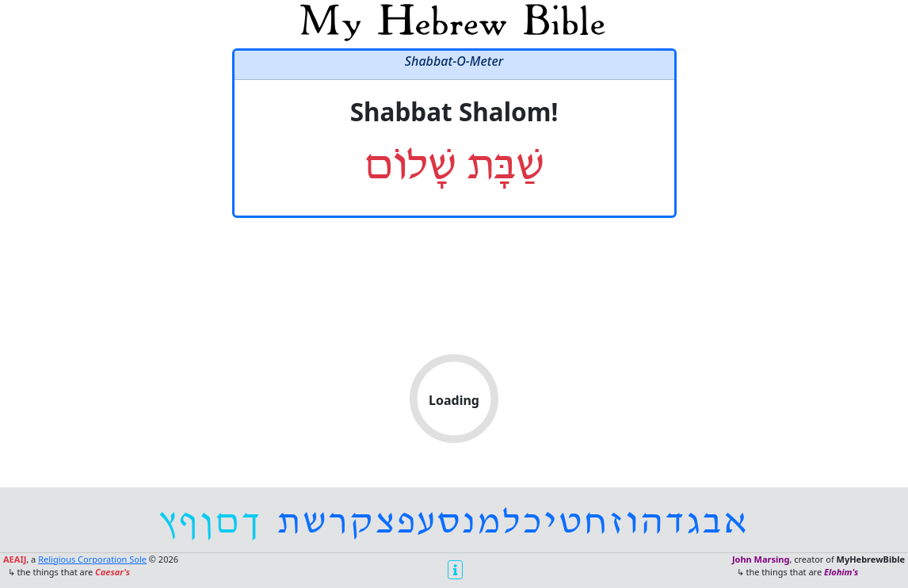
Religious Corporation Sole (92, 559)
